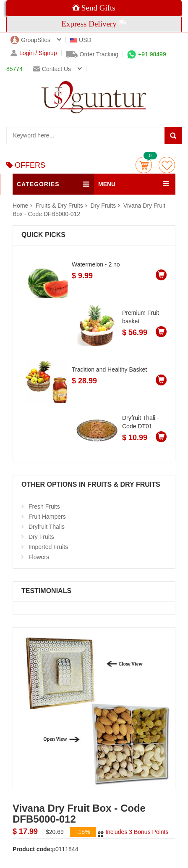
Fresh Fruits (44, 507)
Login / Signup (34, 53)
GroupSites (30, 40)
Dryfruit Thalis (47, 527)
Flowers (39, 557)
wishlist (167, 165)
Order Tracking (92, 54)
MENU (107, 184)
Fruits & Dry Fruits (60, 206)
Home (20, 206)
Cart (144, 165)
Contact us (52, 69)
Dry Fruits (103, 206)
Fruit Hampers (47, 517)
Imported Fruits (48, 547)
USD (81, 40)
